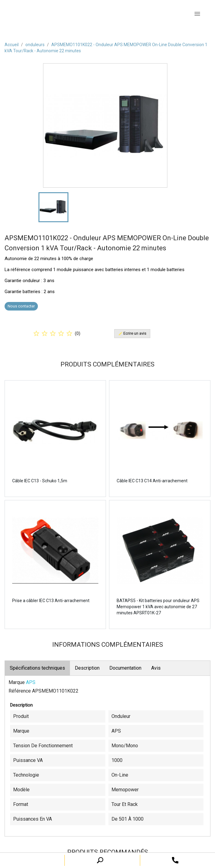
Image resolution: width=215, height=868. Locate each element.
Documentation (125, 668)
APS (31, 682)
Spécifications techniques (37, 668)
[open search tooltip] (175, 860)
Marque (17, 682)
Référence (20, 691)
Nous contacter (21, 306)
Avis (156, 668)
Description (87, 668)
